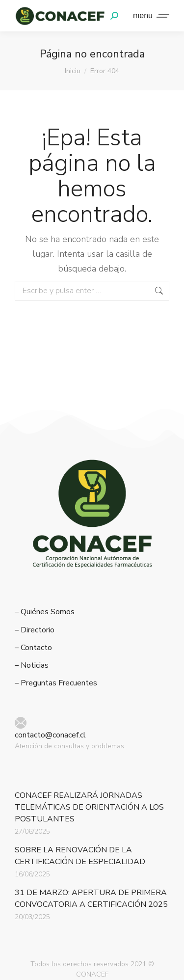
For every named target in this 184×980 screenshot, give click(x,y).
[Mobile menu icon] (149, 16)
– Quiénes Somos (45, 612)
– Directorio (35, 630)
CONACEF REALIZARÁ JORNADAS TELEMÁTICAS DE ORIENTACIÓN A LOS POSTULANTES (89, 807)
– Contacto (33, 648)
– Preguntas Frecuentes (56, 683)
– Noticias (32, 666)
